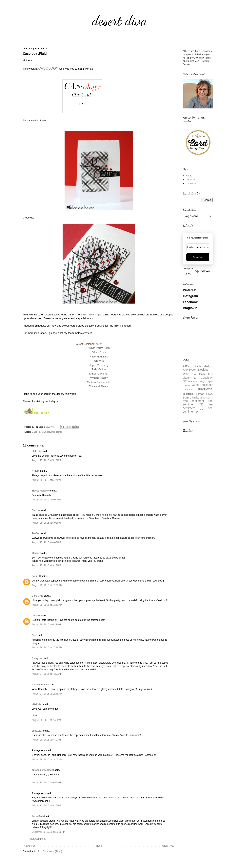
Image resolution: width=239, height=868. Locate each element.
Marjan (36, 553)
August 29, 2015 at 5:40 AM (46, 740)
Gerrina (36, 510)
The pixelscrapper (93, 315)
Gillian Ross (99, 352)
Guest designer (202, 385)
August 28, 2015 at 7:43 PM (46, 720)
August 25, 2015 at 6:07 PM (46, 542)
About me (191, 180)
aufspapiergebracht (43, 770)
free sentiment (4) (198, 410)
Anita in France (40, 685)
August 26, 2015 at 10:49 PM (47, 648)
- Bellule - (37, 704)
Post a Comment (37, 839)
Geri (34, 635)
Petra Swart (38, 816)
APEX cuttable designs (198, 366)
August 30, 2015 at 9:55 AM (46, 783)
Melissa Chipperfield (99, 382)
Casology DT (38, 432)
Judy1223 (37, 731)
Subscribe (198, 257)
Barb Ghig (38, 596)
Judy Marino (99, 369)
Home (99, 846)
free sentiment (193, 401)
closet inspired (206, 398)
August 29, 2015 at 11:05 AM (47, 760)
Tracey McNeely (98, 386)
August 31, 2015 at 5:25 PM (46, 806)
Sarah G (36, 576)
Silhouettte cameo (54, 432)
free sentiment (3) (198, 406)
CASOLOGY (48, 68)
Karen (99, 344)
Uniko (196, 398)
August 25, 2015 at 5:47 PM (46, 480)
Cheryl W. (37, 658)
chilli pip (37, 451)
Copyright (191, 184)
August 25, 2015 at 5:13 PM (46, 460)
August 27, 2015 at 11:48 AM (47, 694)
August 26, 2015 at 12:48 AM (47, 605)
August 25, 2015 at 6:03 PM (46, 523)
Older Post (168, 846)
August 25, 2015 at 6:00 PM (46, 500)
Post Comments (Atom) (50, 851)
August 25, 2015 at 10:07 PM (47, 585)
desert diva (120, 21)
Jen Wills (99, 361)
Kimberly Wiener (99, 374)
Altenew (190, 374)
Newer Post (30, 846)
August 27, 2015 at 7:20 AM (46, 674)
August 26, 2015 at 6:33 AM (46, 625)
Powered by (198, 271)
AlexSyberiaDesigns (196, 370)
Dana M (36, 616)
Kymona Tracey (99, 378)
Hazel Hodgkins (99, 357)
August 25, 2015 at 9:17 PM (46, 565)
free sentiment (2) (198, 403)
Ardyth (36, 471)
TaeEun (36, 533)
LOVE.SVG (188, 390)
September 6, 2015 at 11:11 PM (49, 832)
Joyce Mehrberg (99, 365)
